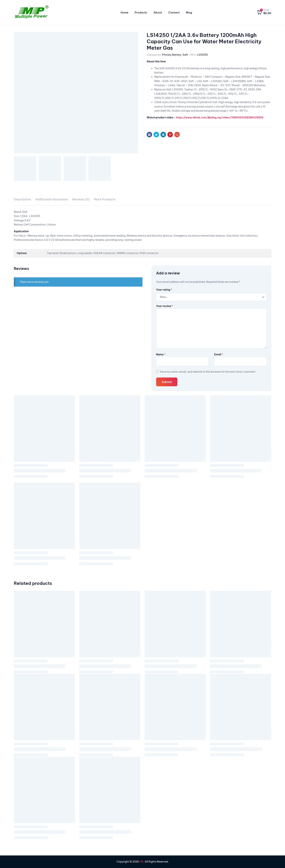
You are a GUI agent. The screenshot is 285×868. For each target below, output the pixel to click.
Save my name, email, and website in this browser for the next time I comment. (208, 372)
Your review (165, 306)
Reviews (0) (81, 199)
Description (22, 199)
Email (219, 354)
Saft (185, 55)
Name (161, 354)
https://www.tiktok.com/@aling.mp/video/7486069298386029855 (220, 117)
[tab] (22, 199)
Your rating (164, 290)
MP (142, 862)
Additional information (52, 199)
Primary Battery (172, 55)
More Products (105, 199)
